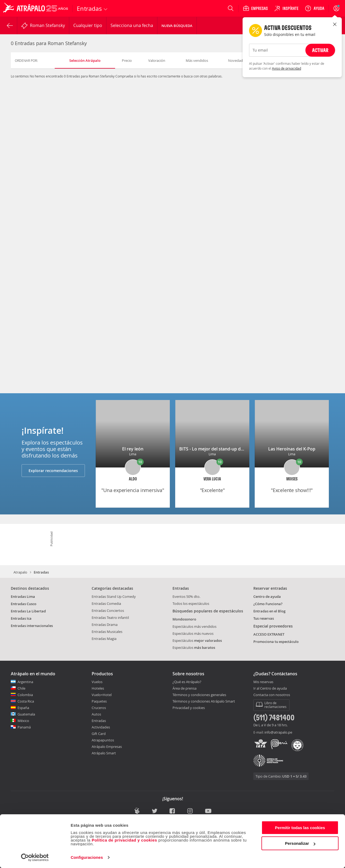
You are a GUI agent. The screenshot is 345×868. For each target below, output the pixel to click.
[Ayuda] (315, 8)
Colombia (25, 695)
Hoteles (98, 688)
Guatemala (26, 714)
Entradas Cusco (24, 604)
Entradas (99, 721)
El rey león (133, 449)
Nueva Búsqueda (177, 26)
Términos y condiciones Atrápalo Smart (204, 701)
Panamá (24, 727)
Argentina (25, 682)
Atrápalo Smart (104, 753)
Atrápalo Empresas (107, 747)
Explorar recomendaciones (53, 471)
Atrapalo (20, 572)
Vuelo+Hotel (102, 695)
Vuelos (97, 682)
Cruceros (99, 708)
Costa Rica (26, 701)
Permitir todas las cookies (300, 828)
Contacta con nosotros (272, 695)
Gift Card (99, 734)
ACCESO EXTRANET (269, 634)
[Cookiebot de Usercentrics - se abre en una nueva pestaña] (35, 857)
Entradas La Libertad (28, 611)
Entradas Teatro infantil (110, 618)
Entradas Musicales (107, 632)
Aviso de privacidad (287, 68)
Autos (96, 714)
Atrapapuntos (103, 740)
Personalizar (300, 843)
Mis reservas (263, 682)
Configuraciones (87, 857)
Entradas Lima (23, 596)
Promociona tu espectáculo (276, 642)
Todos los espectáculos (191, 603)
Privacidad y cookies (189, 708)
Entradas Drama (105, 625)
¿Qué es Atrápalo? (187, 682)
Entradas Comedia (106, 603)
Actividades (101, 727)
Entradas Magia (104, 639)
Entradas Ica (21, 618)
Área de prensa (184, 688)
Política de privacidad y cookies (124, 840)
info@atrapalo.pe (278, 732)
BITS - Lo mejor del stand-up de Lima (217, 449)
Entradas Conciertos (108, 611)
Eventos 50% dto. (186, 596)
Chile (21, 688)
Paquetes (99, 701)
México (23, 721)
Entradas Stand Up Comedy (114, 596)
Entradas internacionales (32, 626)
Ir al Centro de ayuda (270, 689)
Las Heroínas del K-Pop (292, 449)
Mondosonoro (184, 619)
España (23, 708)
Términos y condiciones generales (199, 695)
